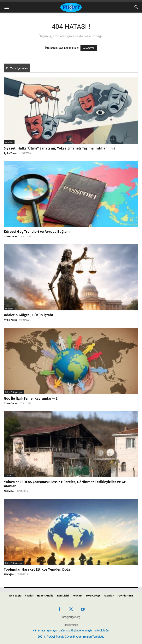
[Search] (137, 7)
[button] (7, 7)
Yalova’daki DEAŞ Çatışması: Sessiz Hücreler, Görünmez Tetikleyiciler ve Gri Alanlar (65, 484)
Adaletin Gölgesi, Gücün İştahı (28, 315)
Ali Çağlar (9, 491)
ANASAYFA (89, 48)
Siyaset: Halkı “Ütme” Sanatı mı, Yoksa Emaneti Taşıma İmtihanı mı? (60, 148)
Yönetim (9, 142)
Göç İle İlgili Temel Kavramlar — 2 (31, 398)
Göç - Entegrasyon (14, 392)
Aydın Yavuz (10, 153)
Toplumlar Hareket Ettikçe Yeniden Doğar (38, 569)
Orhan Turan (11, 236)
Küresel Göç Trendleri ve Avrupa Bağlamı (37, 232)
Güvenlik (9, 475)
